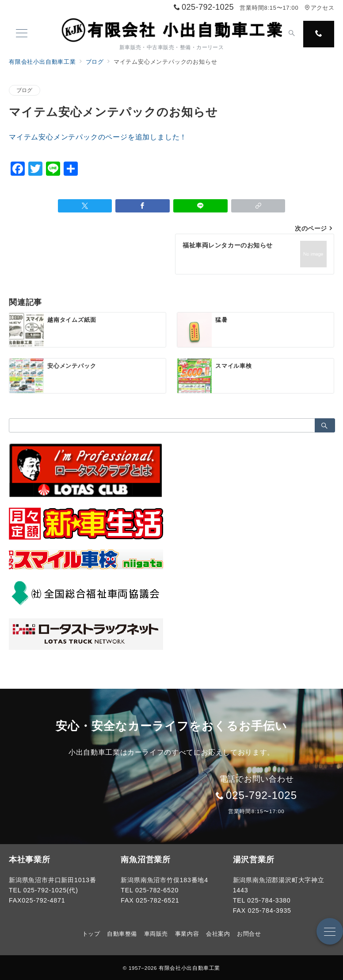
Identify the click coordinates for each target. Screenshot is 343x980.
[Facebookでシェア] (143, 206)
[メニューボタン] (22, 34)
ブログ (25, 90)
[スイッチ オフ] (292, 34)
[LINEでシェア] (200, 206)
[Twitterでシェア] (85, 206)
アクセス (319, 8)
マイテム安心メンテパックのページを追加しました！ (98, 137)
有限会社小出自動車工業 (189, 968)
